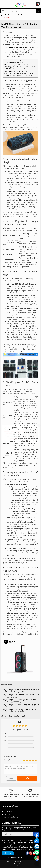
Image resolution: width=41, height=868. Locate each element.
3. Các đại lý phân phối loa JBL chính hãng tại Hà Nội (20, 67)
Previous (2, 794)
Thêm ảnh (11, 778)
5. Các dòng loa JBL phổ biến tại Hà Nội (16, 71)
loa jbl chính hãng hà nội (18, 48)
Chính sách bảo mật (11, 817)
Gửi (27, 778)
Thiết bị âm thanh (10, 15)
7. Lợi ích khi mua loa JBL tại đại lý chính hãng (18, 75)
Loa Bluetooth (23, 15)
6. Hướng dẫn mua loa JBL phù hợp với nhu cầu (18, 73)
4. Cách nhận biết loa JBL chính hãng (15, 69)
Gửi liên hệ (8, 853)
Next (39, 794)
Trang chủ (2, 15)
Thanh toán (8, 812)
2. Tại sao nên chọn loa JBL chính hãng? (16, 65)
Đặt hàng (7, 814)
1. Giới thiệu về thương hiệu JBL (14, 63)
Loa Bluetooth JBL (8, 18)
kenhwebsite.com (20, 866)
